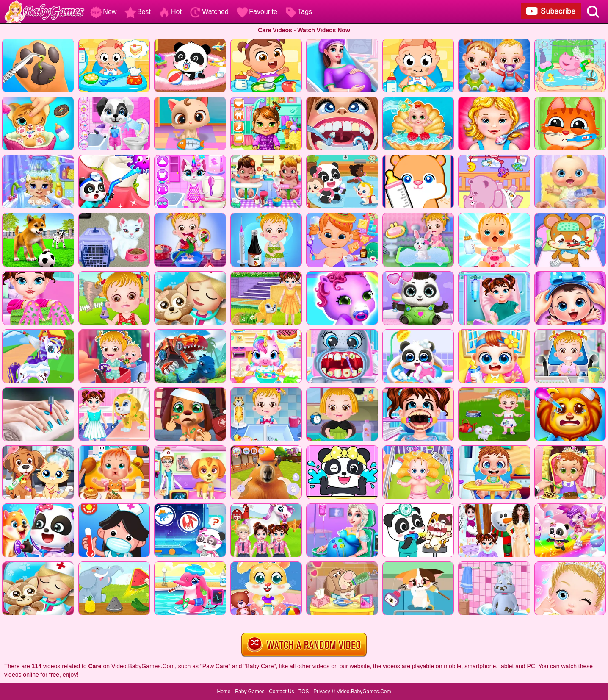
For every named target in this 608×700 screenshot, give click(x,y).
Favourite (257, 12)
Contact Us (281, 692)
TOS (304, 692)
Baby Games (250, 692)
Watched (209, 12)
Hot (170, 12)
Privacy (322, 692)
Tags (298, 12)
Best (138, 12)
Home (224, 692)
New (103, 12)
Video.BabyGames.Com (364, 692)
